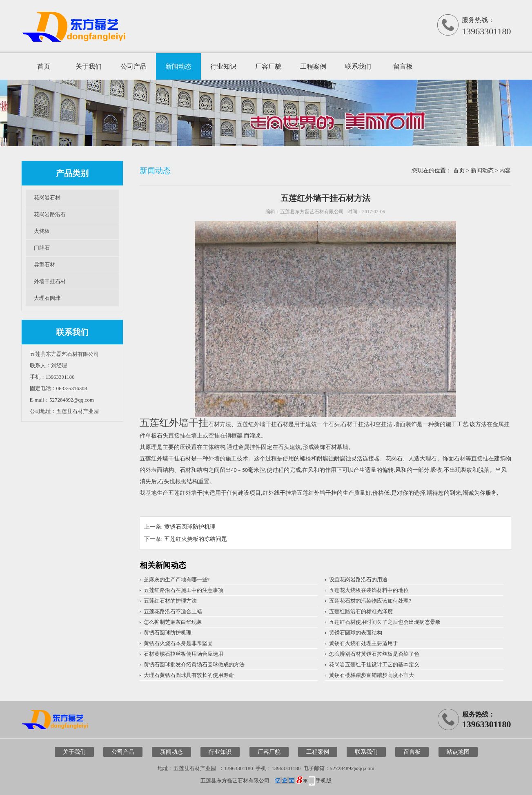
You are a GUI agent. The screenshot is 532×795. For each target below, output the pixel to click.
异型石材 (45, 265)
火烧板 (42, 231)
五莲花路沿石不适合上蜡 (173, 611)
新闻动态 (178, 66)
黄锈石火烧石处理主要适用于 (364, 643)
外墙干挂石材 (50, 281)
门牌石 (42, 248)
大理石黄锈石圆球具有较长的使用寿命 (189, 675)
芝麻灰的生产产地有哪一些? (177, 580)
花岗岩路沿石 (50, 214)
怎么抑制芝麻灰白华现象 (173, 622)
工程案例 (313, 66)
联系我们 (358, 66)
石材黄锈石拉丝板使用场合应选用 (184, 654)
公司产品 (134, 66)
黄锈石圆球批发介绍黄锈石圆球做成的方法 (194, 664)
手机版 (324, 780)
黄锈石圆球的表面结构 (356, 633)
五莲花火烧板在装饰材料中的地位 (369, 590)
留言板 (403, 66)
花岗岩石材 (47, 198)
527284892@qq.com (352, 768)
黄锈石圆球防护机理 (190, 527)
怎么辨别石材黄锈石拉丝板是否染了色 (374, 654)
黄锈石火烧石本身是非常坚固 (178, 643)
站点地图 (458, 752)
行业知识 (223, 66)
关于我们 (89, 66)
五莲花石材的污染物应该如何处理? (370, 601)
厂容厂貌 (268, 66)
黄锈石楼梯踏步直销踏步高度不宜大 (372, 675)
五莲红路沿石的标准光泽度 (361, 611)
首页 (44, 66)
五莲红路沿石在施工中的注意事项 (184, 590)
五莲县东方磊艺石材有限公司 (312, 212)
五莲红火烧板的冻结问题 (196, 539)
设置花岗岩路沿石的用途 (358, 580)
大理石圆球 (47, 298)
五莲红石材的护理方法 (170, 601)
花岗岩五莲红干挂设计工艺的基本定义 (374, 664)
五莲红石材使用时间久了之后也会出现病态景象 (385, 622)
